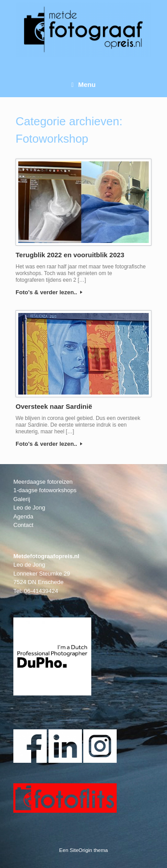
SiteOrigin (81, 850)
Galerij (22, 499)
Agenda (23, 516)
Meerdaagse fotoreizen (43, 482)
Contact (23, 525)
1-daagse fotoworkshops (45, 490)
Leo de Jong (29, 508)
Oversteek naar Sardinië (54, 406)
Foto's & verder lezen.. (49, 292)
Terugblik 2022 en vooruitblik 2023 (70, 255)
